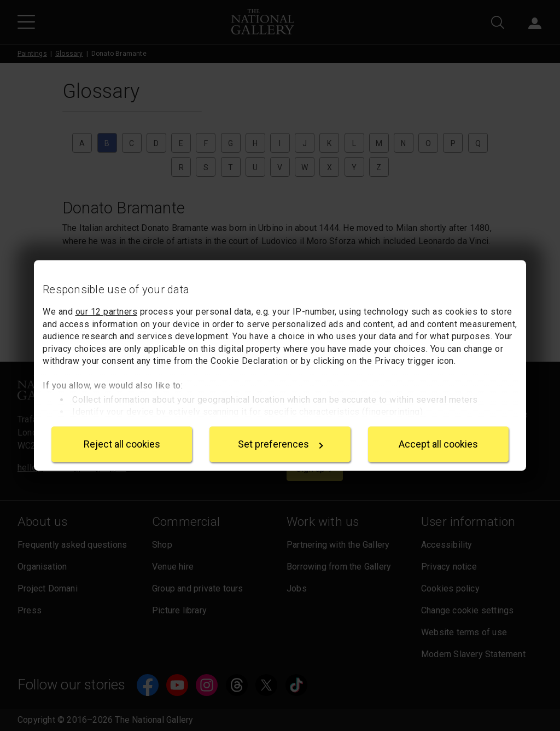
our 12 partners (107, 312)
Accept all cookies (438, 444)
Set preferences (281, 444)
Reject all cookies (122, 444)
